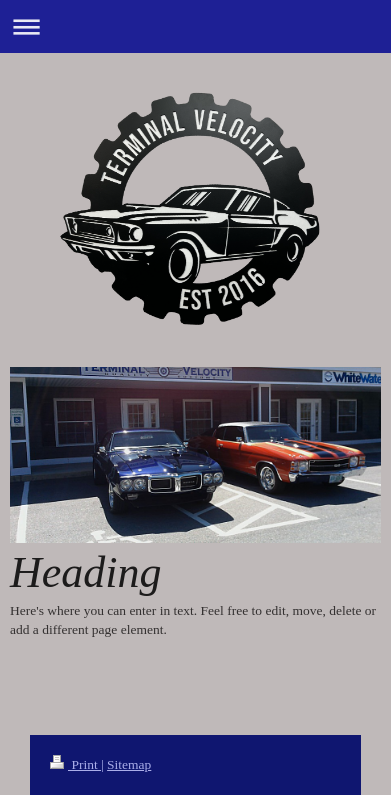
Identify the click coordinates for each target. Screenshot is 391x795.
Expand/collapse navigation (195, 26)
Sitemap (129, 764)
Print (75, 764)
